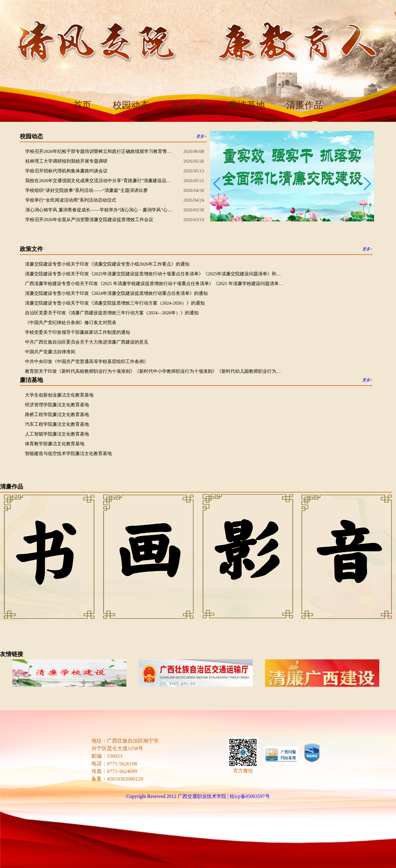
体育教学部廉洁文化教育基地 (55, 444)
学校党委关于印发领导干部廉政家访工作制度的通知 (78, 332)
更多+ (202, 136)
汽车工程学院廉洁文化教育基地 (57, 424)
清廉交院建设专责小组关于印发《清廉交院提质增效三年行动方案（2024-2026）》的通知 (115, 303)
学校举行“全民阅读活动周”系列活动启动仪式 (71, 200)
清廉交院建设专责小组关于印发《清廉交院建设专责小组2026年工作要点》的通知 (107, 264)
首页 (82, 105)
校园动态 (131, 105)
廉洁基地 (247, 105)
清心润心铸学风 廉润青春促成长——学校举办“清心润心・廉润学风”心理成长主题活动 (100, 210)
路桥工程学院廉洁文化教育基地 (57, 415)
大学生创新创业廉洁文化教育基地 (59, 395)
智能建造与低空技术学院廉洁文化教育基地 (68, 453)
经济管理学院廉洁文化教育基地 (57, 405)
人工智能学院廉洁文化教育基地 (57, 434)
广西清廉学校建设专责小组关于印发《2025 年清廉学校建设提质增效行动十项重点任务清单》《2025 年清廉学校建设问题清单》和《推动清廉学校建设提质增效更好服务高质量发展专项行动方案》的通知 (154, 284)
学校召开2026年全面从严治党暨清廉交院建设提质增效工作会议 (89, 220)
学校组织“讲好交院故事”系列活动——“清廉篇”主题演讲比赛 (87, 190)
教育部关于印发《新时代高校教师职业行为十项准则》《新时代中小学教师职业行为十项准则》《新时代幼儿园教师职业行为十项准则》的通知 (154, 371)
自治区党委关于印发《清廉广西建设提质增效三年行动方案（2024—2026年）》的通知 (112, 313)
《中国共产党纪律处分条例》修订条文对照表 (71, 323)
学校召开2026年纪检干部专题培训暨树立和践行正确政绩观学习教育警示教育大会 (100, 151)
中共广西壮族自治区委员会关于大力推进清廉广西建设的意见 (87, 342)
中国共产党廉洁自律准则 (50, 352)
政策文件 (189, 105)
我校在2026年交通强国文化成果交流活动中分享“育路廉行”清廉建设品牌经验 (100, 181)
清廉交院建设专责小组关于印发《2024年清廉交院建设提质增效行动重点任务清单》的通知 (116, 293)
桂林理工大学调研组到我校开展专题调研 (66, 161)
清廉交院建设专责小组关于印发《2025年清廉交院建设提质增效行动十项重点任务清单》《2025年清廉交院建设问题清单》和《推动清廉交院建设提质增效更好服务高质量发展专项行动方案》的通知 (154, 274)
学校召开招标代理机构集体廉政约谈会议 (66, 171)
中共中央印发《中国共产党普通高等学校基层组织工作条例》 (87, 362)
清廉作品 (305, 105)
